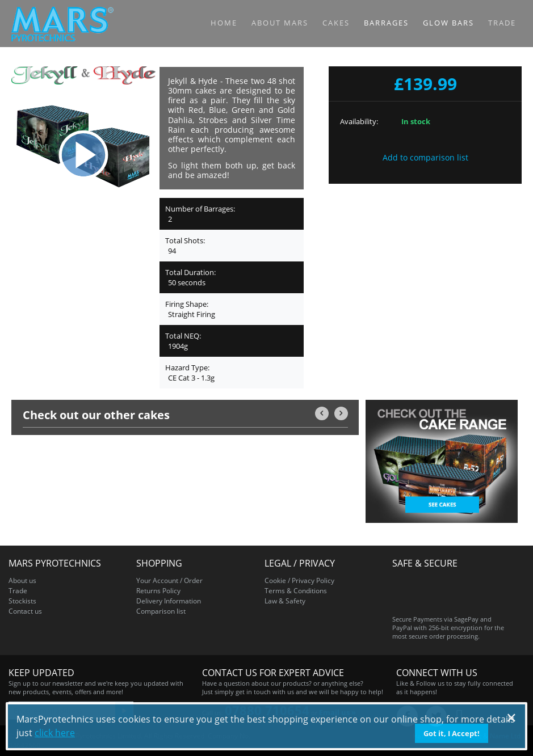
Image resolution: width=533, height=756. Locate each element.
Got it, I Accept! (452, 733)
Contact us (25, 611)
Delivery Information (169, 601)
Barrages (386, 23)
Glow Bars (448, 23)
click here (55, 733)
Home (224, 23)
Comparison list (161, 611)
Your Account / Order (169, 580)
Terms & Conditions (296, 591)
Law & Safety (285, 601)
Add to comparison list (425, 157)
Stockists (22, 601)
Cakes (336, 23)
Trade (502, 23)
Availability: (359, 121)
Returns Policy (158, 591)
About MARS (280, 23)
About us (22, 580)
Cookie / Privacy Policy (299, 580)
